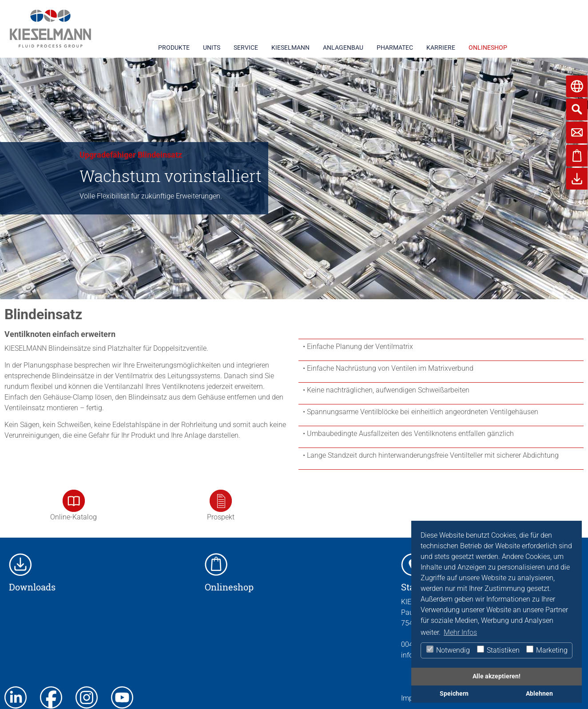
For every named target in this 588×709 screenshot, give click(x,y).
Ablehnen (539, 694)
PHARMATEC (395, 48)
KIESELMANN (290, 48)
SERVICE (246, 48)
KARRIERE (441, 48)
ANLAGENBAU (343, 48)
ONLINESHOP (488, 48)
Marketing (546, 650)
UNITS (212, 48)
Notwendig (448, 650)
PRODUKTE (174, 48)
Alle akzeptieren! (497, 676)
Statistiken (498, 650)
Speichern (454, 694)
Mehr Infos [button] (460, 632)
